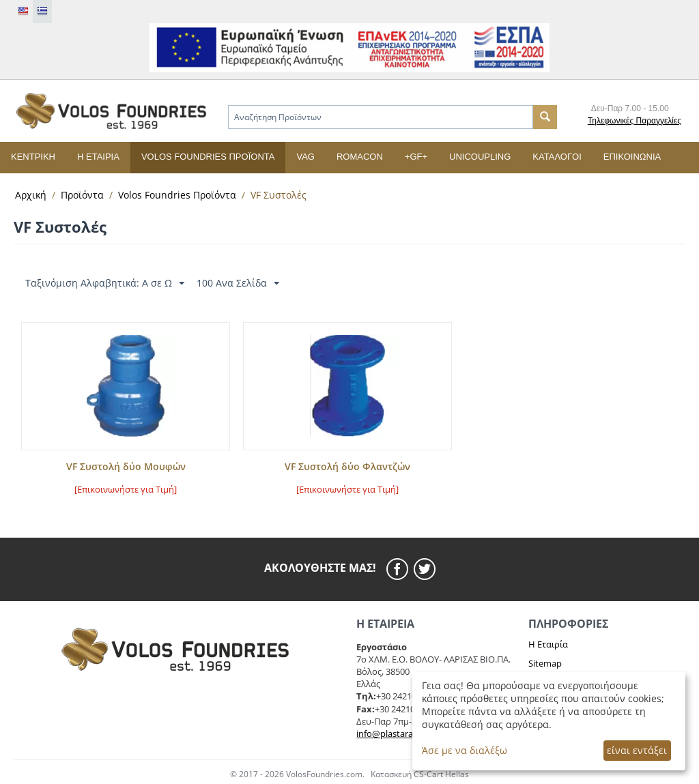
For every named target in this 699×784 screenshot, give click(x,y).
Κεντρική (33, 157)
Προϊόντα (82, 195)
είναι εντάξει (637, 750)
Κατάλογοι (557, 157)
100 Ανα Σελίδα (238, 284)
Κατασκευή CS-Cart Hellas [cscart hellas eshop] (420, 774)
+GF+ (416, 157)
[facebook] (400, 569)
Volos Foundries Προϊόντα (208, 157)
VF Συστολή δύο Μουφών (126, 467)
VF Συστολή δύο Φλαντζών (347, 467)
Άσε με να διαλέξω (465, 750)
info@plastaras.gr (392, 734)
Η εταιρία (98, 157)
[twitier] (425, 569)
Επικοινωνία (632, 157)
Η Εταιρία (548, 644)
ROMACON (360, 157)
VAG (305, 157)
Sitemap (545, 663)
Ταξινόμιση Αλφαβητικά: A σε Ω (105, 284)
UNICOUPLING (480, 157)
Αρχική (31, 195)
